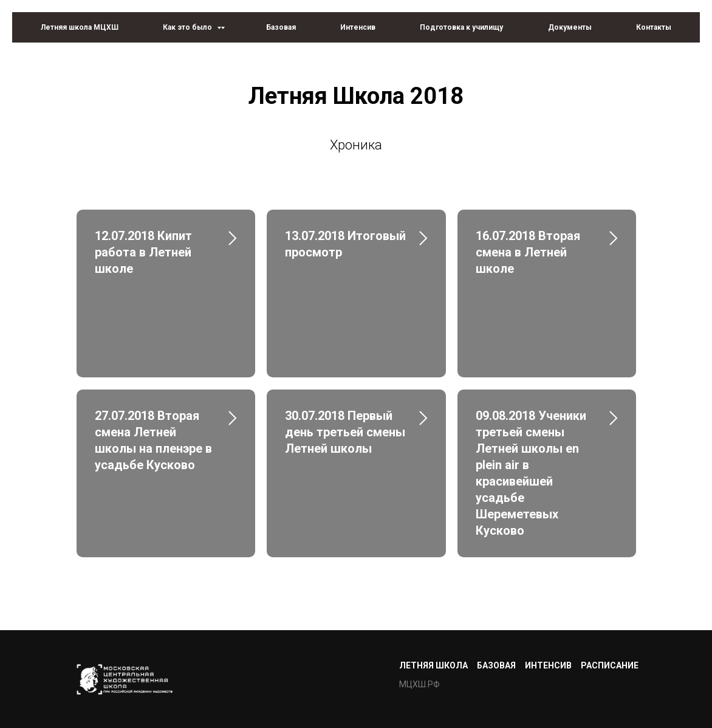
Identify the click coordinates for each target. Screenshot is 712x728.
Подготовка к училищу (461, 27)
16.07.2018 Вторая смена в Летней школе (528, 252)
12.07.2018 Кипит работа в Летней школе (143, 252)
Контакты (654, 27)
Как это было (188, 27)
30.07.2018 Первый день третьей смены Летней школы (345, 432)
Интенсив (358, 27)
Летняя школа (433, 665)
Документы (570, 27)
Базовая (281, 27)
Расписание (610, 665)
